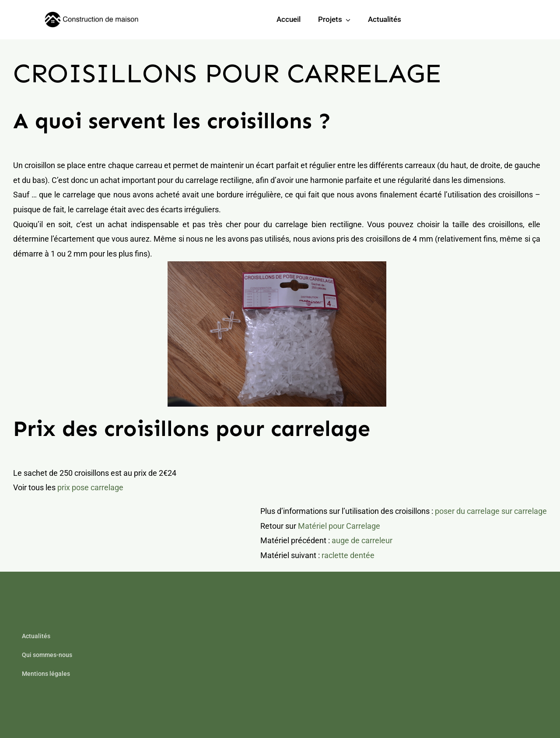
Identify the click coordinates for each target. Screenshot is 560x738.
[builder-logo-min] (93, 16)
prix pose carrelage (90, 487)
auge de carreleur (362, 540)
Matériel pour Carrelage (339, 526)
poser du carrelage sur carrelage (491, 511)
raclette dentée (348, 555)
